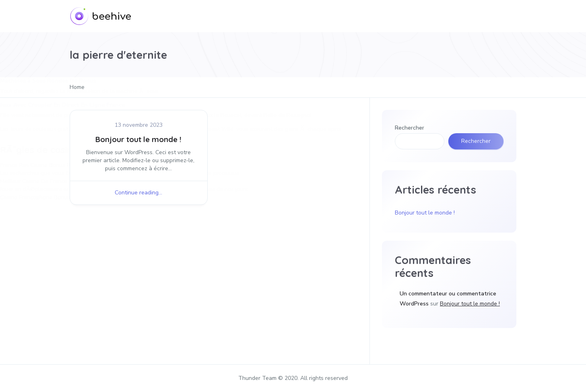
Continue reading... (138, 193)
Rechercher (410, 128)
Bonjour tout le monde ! (138, 139)
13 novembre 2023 (139, 125)
